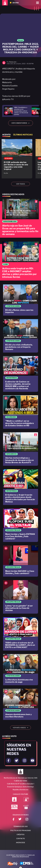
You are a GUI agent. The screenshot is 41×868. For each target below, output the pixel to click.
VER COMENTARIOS (21, 123)
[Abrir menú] (38, 3)
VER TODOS (20, 184)
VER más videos (21, 728)
